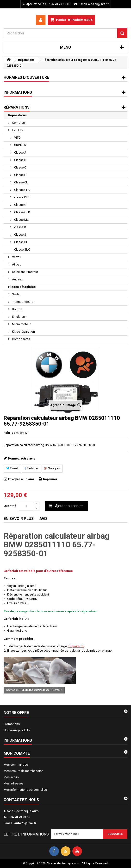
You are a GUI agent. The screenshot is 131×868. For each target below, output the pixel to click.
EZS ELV (17, 130)
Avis (44, 519)
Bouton (17, 309)
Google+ (52, 468)
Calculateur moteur (25, 272)
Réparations (17, 115)
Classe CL (21, 182)
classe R (20, 227)
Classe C (20, 167)
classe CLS (22, 197)
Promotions (12, 724)
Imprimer (50, 479)
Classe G (20, 205)
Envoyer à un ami (21, 479)
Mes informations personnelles (25, 790)
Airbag (16, 264)
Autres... (17, 279)
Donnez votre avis (22, 458)
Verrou (16, 257)
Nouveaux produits (17, 730)
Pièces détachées (22, 287)
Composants (21, 339)
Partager (31, 468)
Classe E (20, 175)
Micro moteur (21, 324)
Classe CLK (22, 190)
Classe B (20, 160)
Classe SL (21, 242)
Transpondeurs (22, 302)
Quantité (10, 506)
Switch (16, 294)
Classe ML (21, 220)
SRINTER (20, 145)
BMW (24, 433)
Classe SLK (22, 249)
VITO (17, 138)
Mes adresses (13, 783)
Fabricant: (11, 433)
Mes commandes (16, 765)
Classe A (20, 152)
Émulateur (19, 317)
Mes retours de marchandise (23, 771)
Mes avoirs (11, 777)
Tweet (12, 468)
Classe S (20, 235)
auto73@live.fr (25, 823)
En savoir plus (19, 519)
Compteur (19, 123)
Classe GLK (22, 212)
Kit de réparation (23, 332)
